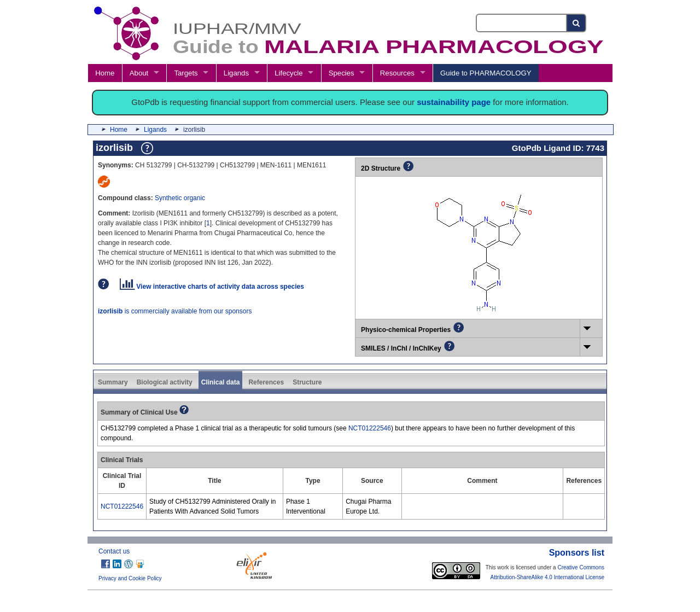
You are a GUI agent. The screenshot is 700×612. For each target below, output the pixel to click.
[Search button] (577, 23)
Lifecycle (288, 73)
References (266, 382)
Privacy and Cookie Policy (130, 578)
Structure (307, 382)
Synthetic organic (180, 198)
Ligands (236, 73)
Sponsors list (577, 553)
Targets (186, 73)
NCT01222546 (370, 428)
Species (342, 73)
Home (105, 73)
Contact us (114, 551)
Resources (397, 73)
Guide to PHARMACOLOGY (486, 73)
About (139, 73)
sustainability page (454, 102)
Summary (113, 382)
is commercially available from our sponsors (175, 311)
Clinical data (221, 382)
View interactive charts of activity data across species (212, 287)
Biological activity (165, 382)
